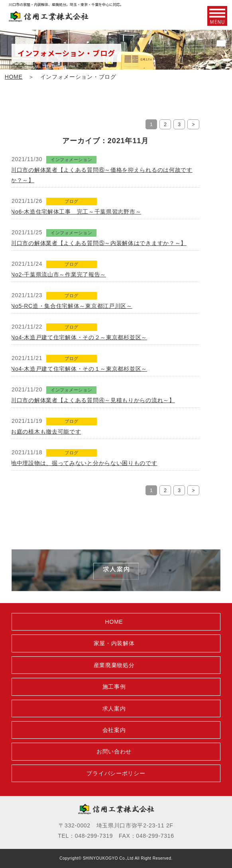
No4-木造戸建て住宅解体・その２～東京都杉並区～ (79, 337)
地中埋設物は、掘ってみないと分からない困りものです (84, 463)
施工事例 (114, 687)
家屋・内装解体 (114, 643)
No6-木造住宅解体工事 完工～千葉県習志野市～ (76, 212)
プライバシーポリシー (116, 773)
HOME (14, 77)
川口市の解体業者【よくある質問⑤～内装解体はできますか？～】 (99, 243)
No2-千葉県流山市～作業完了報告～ (58, 274)
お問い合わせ (114, 751)
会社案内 (114, 730)
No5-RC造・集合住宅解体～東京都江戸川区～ (72, 306)
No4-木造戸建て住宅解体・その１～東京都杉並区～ (79, 369)
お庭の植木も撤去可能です (46, 432)
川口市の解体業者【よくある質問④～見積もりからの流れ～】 (93, 400)
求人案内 (114, 708)
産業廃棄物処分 (114, 665)
